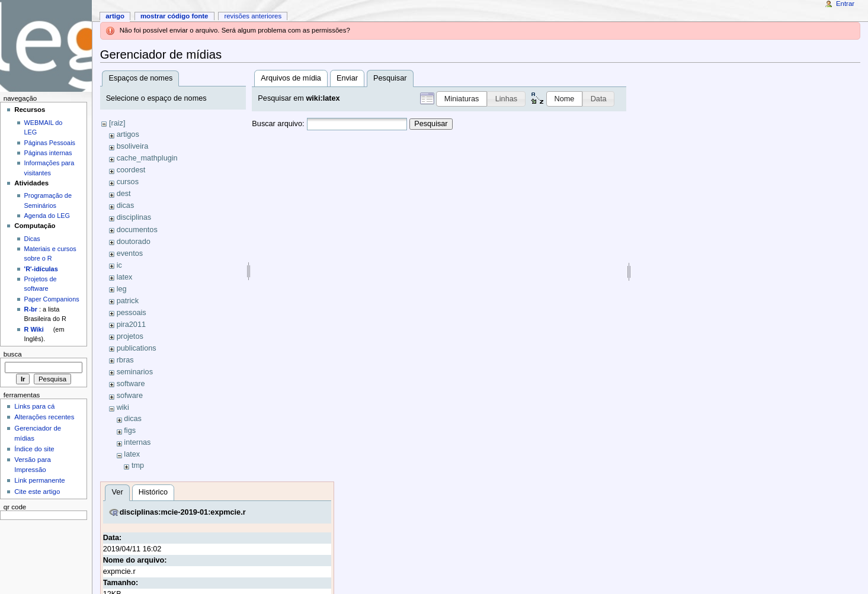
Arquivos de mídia (291, 78)
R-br (31, 309)
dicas (126, 206)
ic (119, 265)
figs (130, 431)
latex (125, 277)
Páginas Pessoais (50, 143)
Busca (13, 354)
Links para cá (34, 406)
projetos (130, 336)
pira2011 (131, 325)
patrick (128, 301)
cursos (128, 182)
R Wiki (34, 329)
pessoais (132, 313)
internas (137, 442)
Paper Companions (52, 299)
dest (124, 194)
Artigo (115, 16)
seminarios (135, 372)
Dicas (32, 239)
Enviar (347, 78)
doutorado (134, 242)
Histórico (153, 492)
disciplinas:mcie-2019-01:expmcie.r (183, 512)
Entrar (845, 4)
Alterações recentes (44, 417)
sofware (130, 396)
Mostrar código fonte (174, 16)
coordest (131, 170)
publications (137, 348)
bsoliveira (133, 146)
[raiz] (117, 123)
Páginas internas (48, 153)
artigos (128, 134)
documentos (137, 230)
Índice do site (34, 449)
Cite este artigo (37, 492)
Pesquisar (431, 124)
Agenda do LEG (47, 216)
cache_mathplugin (147, 158)
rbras (125, 360)
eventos (130, 253)
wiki (123, 407)
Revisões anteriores (253, 16)
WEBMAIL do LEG (44, 127)
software (131, 384)
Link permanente (39, 480)
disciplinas (134, 217)
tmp (138, 465)
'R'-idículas (41, 269)
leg (122, 289)
